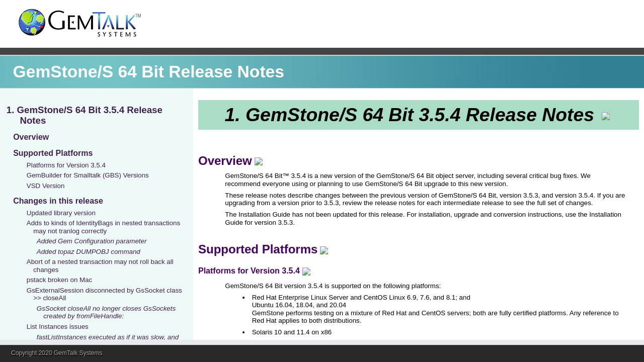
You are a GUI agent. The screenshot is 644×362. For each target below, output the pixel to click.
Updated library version (61, 213)
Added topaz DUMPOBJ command (89, 252)
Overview (31, 137)
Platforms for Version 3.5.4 (66, 165)
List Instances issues (58, 327)
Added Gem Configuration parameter (92, 241)
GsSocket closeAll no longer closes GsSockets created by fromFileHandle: (106, 312)
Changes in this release (58, 201)
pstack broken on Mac (59, 280)
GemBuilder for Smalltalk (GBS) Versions (88, 175)
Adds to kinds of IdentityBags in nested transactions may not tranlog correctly (103, 227)
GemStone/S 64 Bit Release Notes (149, 72)
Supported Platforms (53, 153)
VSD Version (46, 186)
